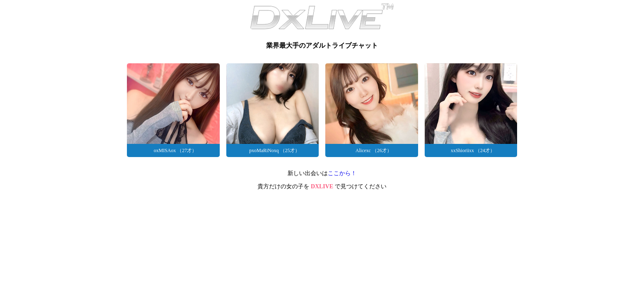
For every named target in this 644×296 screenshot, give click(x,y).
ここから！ (342, 173)
